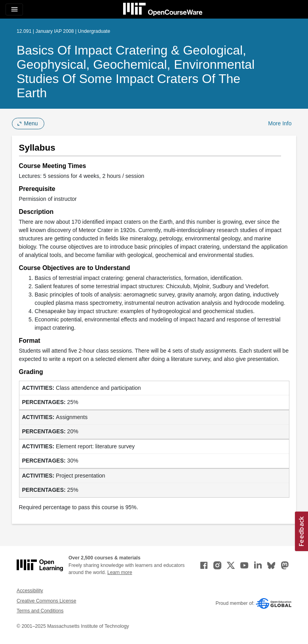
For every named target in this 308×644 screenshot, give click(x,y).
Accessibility (30, 591)
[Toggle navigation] (14, 9)
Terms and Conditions (40, 611)
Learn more (120, 572)
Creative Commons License (46, 601)
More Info (280, 123)
